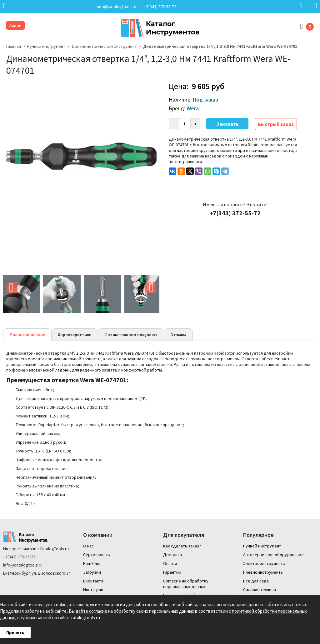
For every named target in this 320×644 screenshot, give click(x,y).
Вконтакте (93, 581)
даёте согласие (91, 611)
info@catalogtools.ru (23, 565)
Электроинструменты (264, 563)
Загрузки (92, 572)
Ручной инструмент (46, 46)
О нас (88, 546)
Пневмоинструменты (263, 572)
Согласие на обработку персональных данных (186, 584)
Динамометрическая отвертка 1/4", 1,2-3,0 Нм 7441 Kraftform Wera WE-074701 (220, 46)
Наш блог (92, 563)
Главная (14, 46)
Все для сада (256, 581)
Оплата (170, 563)
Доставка (172, 555)
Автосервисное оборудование (273, 555)
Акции (15, 25)
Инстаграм (93, 590)
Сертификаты (97, 555)
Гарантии (172, 572)
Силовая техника (260, 590)
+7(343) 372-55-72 (19, 557)
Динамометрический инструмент (104, 46)
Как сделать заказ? (182, 546)
